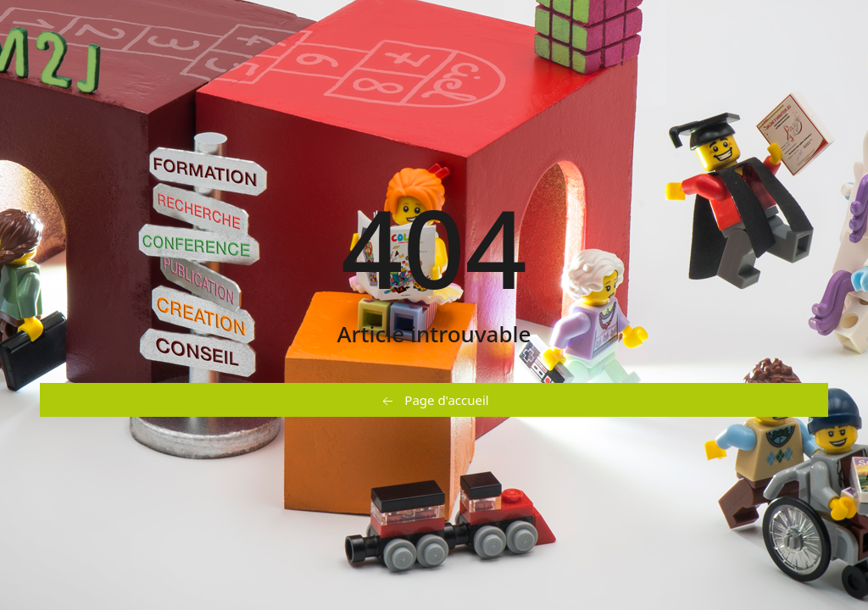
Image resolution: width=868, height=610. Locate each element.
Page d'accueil (434, 401)
